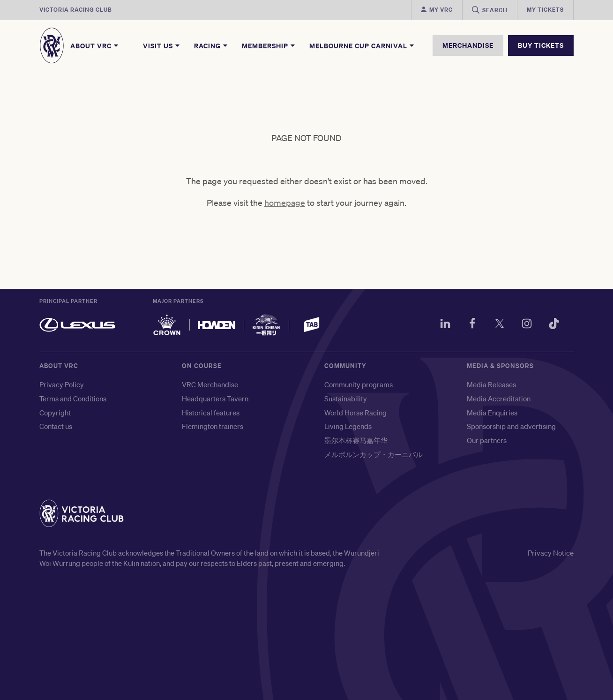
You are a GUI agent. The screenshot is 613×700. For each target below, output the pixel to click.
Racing (211, 45)
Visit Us (162, 45)
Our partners (487, 440)
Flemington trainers (213, 426)
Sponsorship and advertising (511, 426)
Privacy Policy (62, 384)
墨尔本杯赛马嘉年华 (356, 440)
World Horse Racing (355, 413)
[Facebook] (472, 325)
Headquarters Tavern (215, 399)
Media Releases (491, 384)
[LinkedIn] (445, 325)
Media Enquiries (492, 413)
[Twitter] (500, 325)
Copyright (55, 413)
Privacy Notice (551, 553)
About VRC (95, 45)
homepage (285, 203)
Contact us (56, 426)
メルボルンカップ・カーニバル (374, 454)
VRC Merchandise (210, 384)
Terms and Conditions (73, 399)
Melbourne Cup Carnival (362, 45)
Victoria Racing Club (76, 10)
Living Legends (348, 426)
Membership (269, 45)
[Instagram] (527, 325)
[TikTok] (554, 325)
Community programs (359, 384)
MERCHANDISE (468, 45)
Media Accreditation (499, 399)
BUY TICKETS (541, 45)
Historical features (211, 413)
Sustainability (346, 399)
